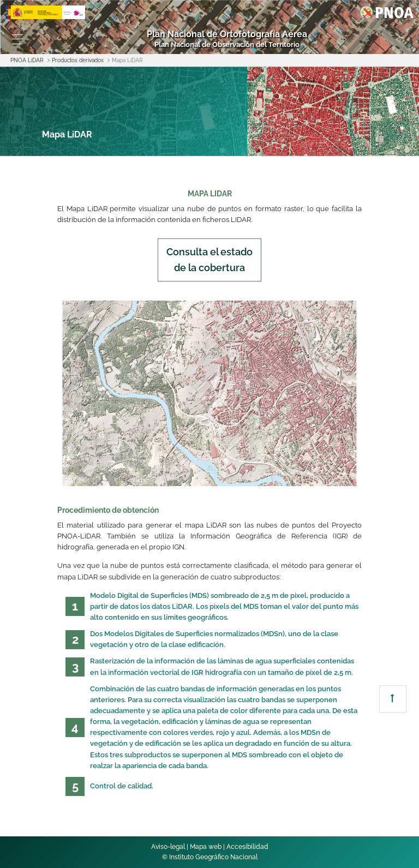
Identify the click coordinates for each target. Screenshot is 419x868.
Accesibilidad (247, 847)
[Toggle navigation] (17, 39)
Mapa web (206, 847)
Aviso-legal (168, 847)
